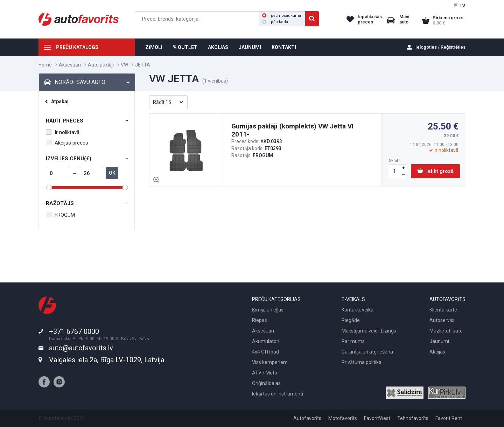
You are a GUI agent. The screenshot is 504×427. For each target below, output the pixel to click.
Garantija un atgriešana (367, 352)
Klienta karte (443, 310)
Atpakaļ (60, 101)
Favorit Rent (449, 418)
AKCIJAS (218, 47)
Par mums (353, 341)
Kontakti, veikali (359, 310)
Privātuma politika (362, 362)
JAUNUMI (250, 47)
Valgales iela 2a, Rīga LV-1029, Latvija (107, 360)
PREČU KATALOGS (77, 47)
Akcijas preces (67, 143)
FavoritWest (377, 418)
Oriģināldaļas (266, 383)
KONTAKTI (284, 47)
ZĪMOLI (154, 47)
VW (124, 65)
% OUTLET (185, 47)
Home (45, 65)
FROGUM (60, 215)
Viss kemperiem (270, 362)
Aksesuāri (70, 65)
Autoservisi (442, 320)
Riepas (260, 320)
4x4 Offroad (265, 352)
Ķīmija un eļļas (268, 310)
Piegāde (351, 320)
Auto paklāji (101, 65)
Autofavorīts (307, 418)
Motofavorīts (343, 418)
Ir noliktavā (63, 132)
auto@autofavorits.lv (81, 348)
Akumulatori (266, 341)
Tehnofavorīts (413, 418)
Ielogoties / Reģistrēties (440, 47)
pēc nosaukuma (282, 16)
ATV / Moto (265, 373)
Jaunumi (439, 341)
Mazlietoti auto (446, 331)
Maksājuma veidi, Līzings (369, 331)
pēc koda (275, 22)
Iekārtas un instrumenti (278, 394)
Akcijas (437, 352)
